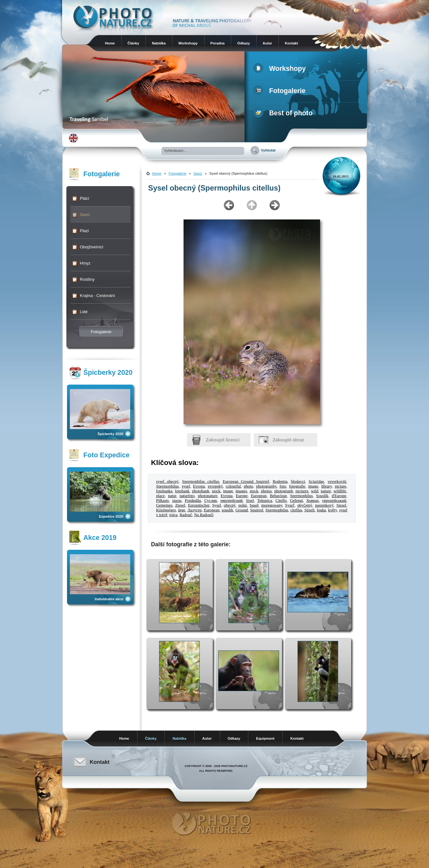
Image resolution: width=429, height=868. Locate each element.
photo (248, 486)
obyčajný (305, 505)
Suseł (254, 505)
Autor (267, 43)
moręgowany (272, 505)
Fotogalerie (281, 91)
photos (266, 491)
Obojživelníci (92, 247)
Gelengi (296, 501)
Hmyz (85, 263)
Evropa (199, 486)
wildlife (340, 491)
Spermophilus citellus (201, 481)
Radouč (186, 515)
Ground (241, 510)
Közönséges (166, 510)
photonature (208, 496)
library (327, 486)
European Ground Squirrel (246, 481)
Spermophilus (168, 486)
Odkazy (244, 43)
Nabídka (159, 43)
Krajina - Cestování (98, 296)
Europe (242, 496)
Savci (85, 215)
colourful (233, 486)
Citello (281, 501)
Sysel (217, 505)
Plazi (84, 231)
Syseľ (290, 505)
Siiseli (310, 510)
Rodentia (280, 481)
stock (216, 491)
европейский (231, 501)
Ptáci (85, 198)
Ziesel (180, 505)
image (313, 486)
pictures (302, 491)
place (161, 496)
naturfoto (187, 496)
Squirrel (257, 510)
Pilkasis (163, 501)
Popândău (193, 501)
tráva (173, 515)
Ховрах (313, 501)
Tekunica (265, 501)
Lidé (84, 312)
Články (134, 43)
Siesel (342, 505)
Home (110, 43)
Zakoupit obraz (289, 440)
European (259, 496)
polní (243, 505)
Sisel (250, 501)
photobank (201, 491)
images (241, 491)
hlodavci (298, 481)
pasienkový (324, 505)
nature (326, 491)
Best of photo (284, 113)
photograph (284, 491)
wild (315, 491)
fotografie (297, 486)
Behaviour (278, 496)
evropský (215, 486)
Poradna (218, 43)
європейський (334, 501)
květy (332, 510)
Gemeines (164, 505)
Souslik (322, 496)
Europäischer (199, 505)
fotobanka (164, 491)
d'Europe (339, 496)
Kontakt (292, 43)
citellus (296, 510)
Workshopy (188, 43)
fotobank (182, 491)
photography (266, 486)
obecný (230, 505)
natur (172, 496)
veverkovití (337, 481)
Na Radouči (204, 515)
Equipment (265, 738)
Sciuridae (316, 481)
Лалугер (194, 510)
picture (341, 486)
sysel (186, 486)
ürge (182, 510)
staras (177, 501)
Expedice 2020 (111, 516)
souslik (228, 510)
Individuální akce (109, 599)
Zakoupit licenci (223, 440)
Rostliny (87, 279)
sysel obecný (168, 481)
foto (283, 486)
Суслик (211, 501)
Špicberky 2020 (110, 434)
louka (322, 510)
